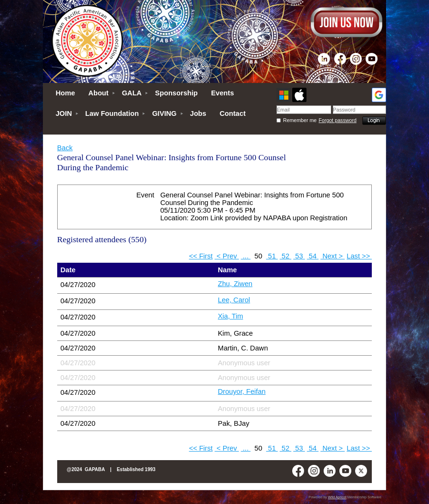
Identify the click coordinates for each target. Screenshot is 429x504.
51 (272, 256)
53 (299, 256)
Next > (332, 256)
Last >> (359, 256)
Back (65, 148)
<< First (201, 256)
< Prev (227, 256)
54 (313, 256)
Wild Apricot (337, 497)
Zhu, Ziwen (235, 284)
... (245, 256)
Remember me (300, 120)
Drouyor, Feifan (242, 391)
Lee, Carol (234, 300)
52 (286, 256)
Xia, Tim (230, 316)
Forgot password (338, 120)
